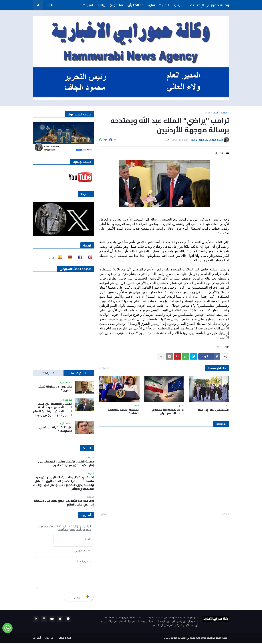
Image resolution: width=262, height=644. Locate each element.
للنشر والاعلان (64, 639)
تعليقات (48, 373)
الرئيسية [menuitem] (179, 5)
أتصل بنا (37, 639)
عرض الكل (104, 368)
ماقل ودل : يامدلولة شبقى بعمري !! (54, 388)
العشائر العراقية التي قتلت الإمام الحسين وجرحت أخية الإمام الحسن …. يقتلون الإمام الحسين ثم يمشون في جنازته (53, 409)
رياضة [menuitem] (102, 5)
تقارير (208, 113)
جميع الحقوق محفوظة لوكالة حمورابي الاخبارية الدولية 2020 (196, 639)
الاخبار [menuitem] (165, 5)
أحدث (225, 514)
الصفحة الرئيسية (221, 113)
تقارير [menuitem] (151, 5)
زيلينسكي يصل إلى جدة (214, 410)
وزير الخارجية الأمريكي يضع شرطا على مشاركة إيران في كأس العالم (64, 503)
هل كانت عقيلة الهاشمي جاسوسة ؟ (55, 429)
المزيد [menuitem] (90, 5)
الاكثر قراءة (79, 373)
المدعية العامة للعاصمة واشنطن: (124, 411)
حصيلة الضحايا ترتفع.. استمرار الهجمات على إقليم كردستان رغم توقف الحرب (66, 463)
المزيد (51, 258)
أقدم (104, 514)
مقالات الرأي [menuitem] (135, 5)
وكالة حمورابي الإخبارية (210, 5)
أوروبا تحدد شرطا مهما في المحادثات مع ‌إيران (167, 411)
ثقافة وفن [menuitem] (116, 5)
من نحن (49, 639)
